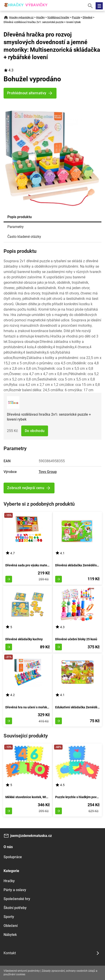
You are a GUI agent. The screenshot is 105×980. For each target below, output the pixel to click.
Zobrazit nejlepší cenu (26, 488)
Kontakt (10, 953)
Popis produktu (20, 217)
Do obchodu (35, 431)
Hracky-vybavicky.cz (21, 17)
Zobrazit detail (9, 579)
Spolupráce (13, 857)
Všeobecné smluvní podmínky (22, 971)
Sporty (9, 917)
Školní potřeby (15, 908)
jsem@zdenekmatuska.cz (31, 836)
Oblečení (11, 926)
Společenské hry (17, 899)
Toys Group (48, 472)
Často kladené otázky (24, 237)
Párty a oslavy (15, 890)
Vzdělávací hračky (58, 17)
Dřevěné (87, 17)
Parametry (16, 227)
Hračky (40, 17)
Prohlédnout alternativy (27, 93)
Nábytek (10, 935)
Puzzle (76, 17)
